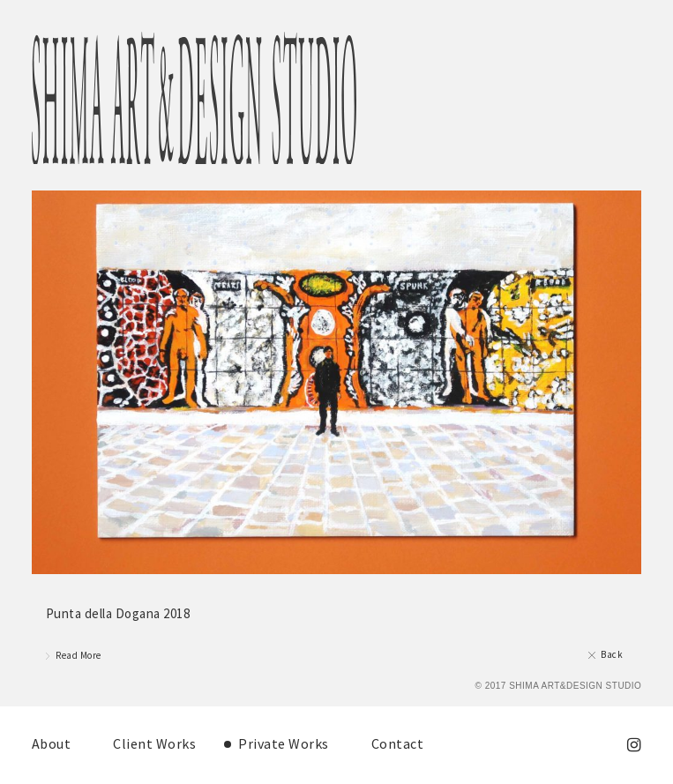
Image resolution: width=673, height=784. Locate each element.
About (52, 743)
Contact (398, 743)
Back (612, 654)
